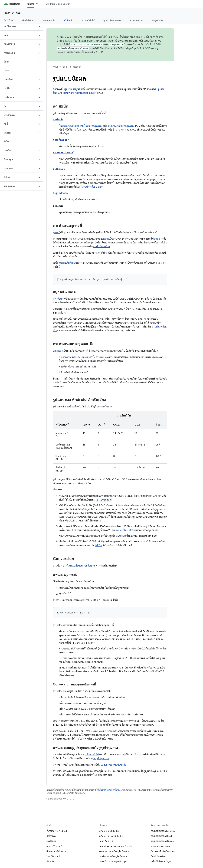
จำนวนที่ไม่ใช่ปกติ (124, 530)
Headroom (65, 357)
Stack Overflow (159, 856)
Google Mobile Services (163, 851)
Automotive (137, 20)
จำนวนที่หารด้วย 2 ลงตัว (91, 187)
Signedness (60, 193)
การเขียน (57, 299)
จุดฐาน (105, 239)
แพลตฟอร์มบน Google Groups (114, 851)
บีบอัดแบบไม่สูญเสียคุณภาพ (88, 126)
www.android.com (160, 846)
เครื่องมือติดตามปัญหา (161, 861)
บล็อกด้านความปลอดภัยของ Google (115, 846)
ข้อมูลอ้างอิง (157, 20)
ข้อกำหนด (51, 836)
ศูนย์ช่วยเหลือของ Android (163, 831)
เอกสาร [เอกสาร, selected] (31, 4)
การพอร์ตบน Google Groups (113, 861)
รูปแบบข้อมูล (71, 89)
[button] (19, 26)
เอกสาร (65, 67)
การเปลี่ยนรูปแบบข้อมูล (81, 566)
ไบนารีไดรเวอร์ (53, 856)
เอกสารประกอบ (12, 13)
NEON (99, 545)
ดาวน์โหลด (51, 841)
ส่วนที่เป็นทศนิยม (101, 246)
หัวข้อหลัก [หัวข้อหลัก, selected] (69, 20)
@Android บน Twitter (109, 831)
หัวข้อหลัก (77, 67)
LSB (160, 263)
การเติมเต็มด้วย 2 (67, 263)
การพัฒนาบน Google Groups (113, 856)
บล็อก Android (106, 841)
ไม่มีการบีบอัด (66, 126)
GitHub (50, 861)
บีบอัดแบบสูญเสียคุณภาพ (121, 126)
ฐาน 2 (157, 239)
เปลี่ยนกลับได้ (92, 755)
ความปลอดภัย (49, 20)
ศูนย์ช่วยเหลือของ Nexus (162, 841)
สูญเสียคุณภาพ (101, 758)
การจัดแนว (59, 169)
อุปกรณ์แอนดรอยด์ (112, 20)
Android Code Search (58, 4)
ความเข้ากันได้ (88, 20)
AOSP (56, 67)
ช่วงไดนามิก (83, 357)
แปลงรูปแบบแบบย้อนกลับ (113, 765)
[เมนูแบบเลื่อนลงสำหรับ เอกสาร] (38, 4)
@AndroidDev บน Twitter (111, 836)
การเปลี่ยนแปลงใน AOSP (89, 52)
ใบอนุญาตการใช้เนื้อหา (110, 790)
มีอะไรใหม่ (9, 20)
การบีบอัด (58, 120)
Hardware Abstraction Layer (79, 93)
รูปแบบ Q (124, 299)
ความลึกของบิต (61, 140)
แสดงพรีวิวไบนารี (54, 846)
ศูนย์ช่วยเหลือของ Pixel (161, 836)
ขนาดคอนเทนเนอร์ (63, 153)
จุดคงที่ (57, 233)
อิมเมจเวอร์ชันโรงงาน (56, 851)
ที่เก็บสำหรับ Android (57, 831)
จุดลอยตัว (58, 351)
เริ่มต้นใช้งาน (28, 20)
